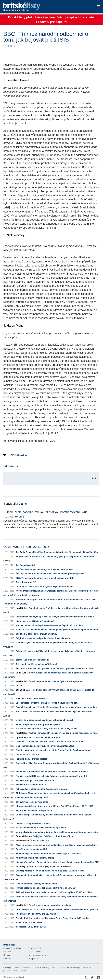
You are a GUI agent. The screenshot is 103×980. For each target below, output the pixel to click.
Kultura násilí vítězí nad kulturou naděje (35, 858)
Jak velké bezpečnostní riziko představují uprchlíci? (41, 828)
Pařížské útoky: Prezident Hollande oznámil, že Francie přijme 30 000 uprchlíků (54, 892)
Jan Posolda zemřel (25, 565)
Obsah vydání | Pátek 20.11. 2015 (26, 547)
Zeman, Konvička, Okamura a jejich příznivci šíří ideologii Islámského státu (62, 552)
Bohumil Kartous (24, 836)
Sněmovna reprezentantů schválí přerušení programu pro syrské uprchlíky (52, 772)
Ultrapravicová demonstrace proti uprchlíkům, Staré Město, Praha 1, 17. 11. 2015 (54, 806)
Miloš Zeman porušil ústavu (29, 922)
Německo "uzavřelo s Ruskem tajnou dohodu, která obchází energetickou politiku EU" (57, 862)
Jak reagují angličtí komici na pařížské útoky (37, 664)
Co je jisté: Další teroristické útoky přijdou (53, 836)
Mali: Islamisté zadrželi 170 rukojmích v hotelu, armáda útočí (45, 746)
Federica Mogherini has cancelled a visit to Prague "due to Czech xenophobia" (54, 750)
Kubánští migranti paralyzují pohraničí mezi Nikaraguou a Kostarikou (49, 854)
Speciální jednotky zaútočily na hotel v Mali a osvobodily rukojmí (47, 703)
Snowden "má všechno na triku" (31, 785)
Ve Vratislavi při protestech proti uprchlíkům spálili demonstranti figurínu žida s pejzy (57, 832)
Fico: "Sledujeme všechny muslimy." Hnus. (36, 884)
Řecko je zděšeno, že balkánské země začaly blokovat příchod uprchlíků (50, 574)
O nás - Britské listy (12, 948)
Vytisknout (11, 466)
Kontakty (7, 952)
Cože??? (20, 686)
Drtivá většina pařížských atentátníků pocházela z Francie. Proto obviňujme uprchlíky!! (57, 910)
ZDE (53, 441)
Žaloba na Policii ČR (39, 841)
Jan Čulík (19, 517)
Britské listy (41, 7)
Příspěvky (33, 958)
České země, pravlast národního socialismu (50, 905)
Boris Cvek (21, 673)
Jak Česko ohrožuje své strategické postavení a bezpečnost (44, 569)
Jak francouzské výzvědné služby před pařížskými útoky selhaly (47, 729)
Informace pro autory (38, 955)
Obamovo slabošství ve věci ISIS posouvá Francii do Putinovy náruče (49, 742)
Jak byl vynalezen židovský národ (32, 802)
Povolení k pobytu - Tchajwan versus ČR (35, 780)
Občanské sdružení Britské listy (36, 968)
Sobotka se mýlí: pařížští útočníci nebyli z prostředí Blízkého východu (59, 668)
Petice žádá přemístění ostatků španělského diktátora (41, 789)
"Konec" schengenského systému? (33, 824)
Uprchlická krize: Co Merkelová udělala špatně (38, 737)
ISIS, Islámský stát (19, 455)
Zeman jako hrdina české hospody (32, 660)
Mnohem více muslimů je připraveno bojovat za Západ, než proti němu (49, 625)
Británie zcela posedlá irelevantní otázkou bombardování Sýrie (45, 512)
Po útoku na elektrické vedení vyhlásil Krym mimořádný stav (45, 587)
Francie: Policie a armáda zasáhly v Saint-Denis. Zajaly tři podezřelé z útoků (52, 918)
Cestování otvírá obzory (27, 755)
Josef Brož (21, 699)
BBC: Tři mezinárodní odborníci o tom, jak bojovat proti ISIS (45, 578)
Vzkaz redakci (35, 952)
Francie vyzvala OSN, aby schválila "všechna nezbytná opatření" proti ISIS (51, 776)
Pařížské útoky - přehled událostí (31, 759)
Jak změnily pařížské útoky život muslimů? (36, 634)
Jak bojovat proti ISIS (26, 582)
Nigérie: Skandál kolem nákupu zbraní (34, 811)
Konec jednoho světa (37, 699)
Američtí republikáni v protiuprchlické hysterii (38, 724)
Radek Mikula (22, 841)
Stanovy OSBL (35, 948)
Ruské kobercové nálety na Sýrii (31, 849)
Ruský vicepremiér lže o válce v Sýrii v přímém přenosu (56, 681)
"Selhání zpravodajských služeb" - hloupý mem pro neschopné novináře (64, 733)
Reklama (7, 958)
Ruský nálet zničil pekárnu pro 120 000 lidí (36, 914)
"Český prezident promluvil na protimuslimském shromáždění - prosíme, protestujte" (57, 845)
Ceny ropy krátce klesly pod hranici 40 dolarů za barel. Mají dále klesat (50, 871)
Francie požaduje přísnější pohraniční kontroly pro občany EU (46, 888)
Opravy (7, 955)
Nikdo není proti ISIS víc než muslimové (35, 621)
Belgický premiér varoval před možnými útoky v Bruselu (43, 638)
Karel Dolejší (22, 608)
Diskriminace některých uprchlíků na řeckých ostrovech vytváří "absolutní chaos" (55, 617)
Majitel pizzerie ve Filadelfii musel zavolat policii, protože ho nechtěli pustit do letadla (57, 630)
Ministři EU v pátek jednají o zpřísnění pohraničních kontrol (44, 720)
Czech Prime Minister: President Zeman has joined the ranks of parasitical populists (56, 707)
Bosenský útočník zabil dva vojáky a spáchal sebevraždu (43, 866)
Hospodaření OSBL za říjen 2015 (30, 927)
